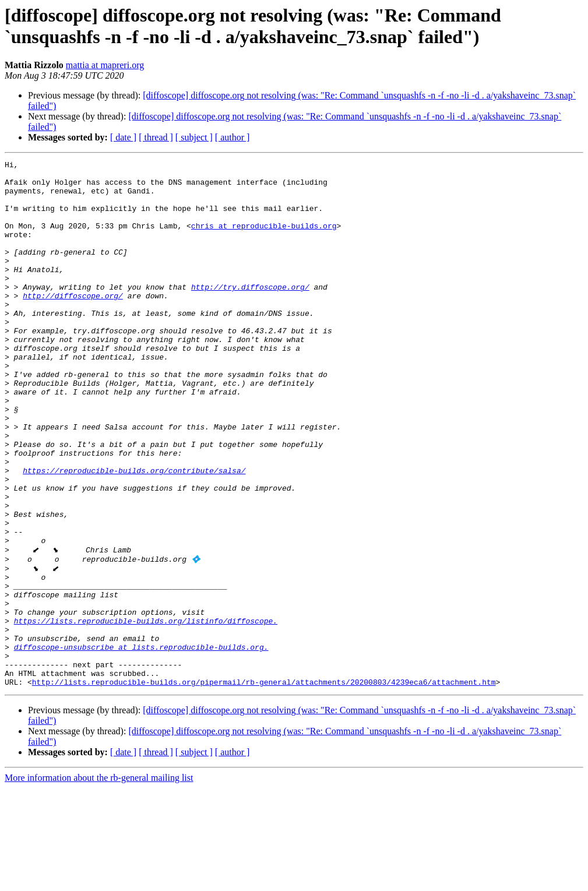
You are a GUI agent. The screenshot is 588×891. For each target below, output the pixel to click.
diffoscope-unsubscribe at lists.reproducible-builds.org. (141, 743)
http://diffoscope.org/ (73, 323)
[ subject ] (194, 137)
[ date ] (123, 137)
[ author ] (233, 137)
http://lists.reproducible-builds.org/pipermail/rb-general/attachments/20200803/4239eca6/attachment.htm (264, 785)
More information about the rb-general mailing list (99, 881)
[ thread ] (156, 137)
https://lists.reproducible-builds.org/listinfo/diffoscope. (146, 712)
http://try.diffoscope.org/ (250, 313)
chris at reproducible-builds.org (264, 240)
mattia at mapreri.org (105, 65)
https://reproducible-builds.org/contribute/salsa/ (134, 533)
